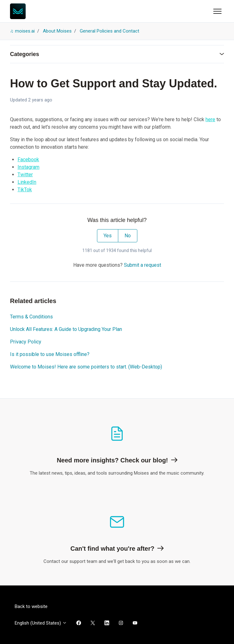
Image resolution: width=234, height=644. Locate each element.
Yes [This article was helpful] (108, 236)
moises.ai (25, 31)
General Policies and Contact (109, 31)
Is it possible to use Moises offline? (50, 354)
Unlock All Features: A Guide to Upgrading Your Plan (66, 329)
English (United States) (41, 623)
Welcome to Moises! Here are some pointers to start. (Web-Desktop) (86, 367)
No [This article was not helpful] (128, 236)
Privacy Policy (26, 342)
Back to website (31, 606)
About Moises (57, 31)
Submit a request (142, 265)
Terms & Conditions (31, 317)
